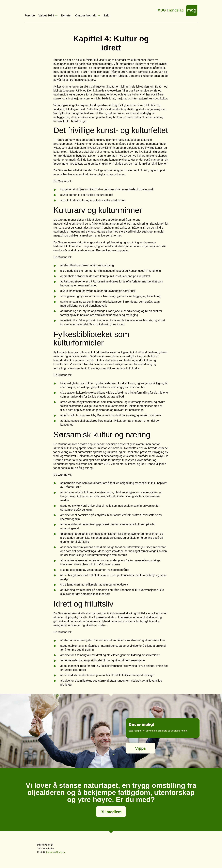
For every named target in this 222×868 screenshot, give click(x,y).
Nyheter (66, 15)
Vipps (140, 748)
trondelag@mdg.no (56, 852)
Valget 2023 (46, 15)
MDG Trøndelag (171, 9)
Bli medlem (111, 812)
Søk (106, 15)
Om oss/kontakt (86, 15)
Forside (30, 15)
